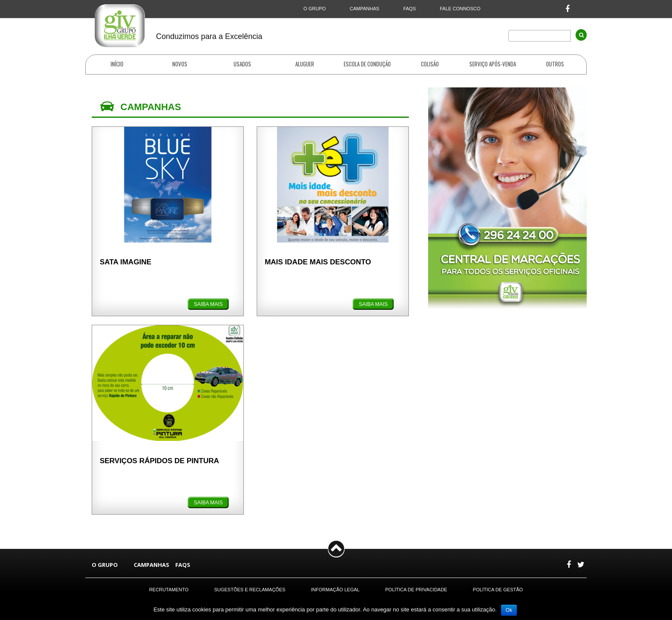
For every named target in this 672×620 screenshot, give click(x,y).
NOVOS (180, 64)
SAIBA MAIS (208, 304)
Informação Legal (335, 590)
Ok (509, 610)
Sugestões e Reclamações (250, 590)
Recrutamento (169, 590)
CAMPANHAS (364, 9)
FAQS (409, 9)
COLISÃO (430, 64)
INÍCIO (117, 64)
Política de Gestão (498, 590)
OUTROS (555, 64)
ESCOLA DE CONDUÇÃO (367, 64)
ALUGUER (305, 64)
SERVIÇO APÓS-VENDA (493, 64)
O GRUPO (315, 9)
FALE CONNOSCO (460, 9)
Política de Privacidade (416, 590)
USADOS (242, 64)
